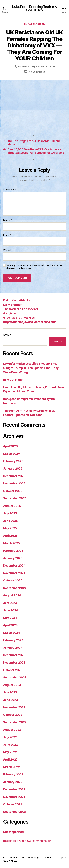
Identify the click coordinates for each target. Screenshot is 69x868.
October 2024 (13, 580)
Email (7, 235)
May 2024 (10, 618)
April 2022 (10, 759)
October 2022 (13, 715)
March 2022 (11, 767)
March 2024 (11, 633)
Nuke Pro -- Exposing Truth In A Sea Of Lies (35, 8)
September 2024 (15, 588)
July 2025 (10, 513)
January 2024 (13, 648)
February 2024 (13, 640)
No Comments (37, 72)
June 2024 (11, 610)
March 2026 (11, 454)
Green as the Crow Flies (19, 318)
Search (7, 335)
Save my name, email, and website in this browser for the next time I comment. (34, 267)
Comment (10, 190)
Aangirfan (10, 313)
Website (8, 250)
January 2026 (13, 469)
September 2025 (15, 498)
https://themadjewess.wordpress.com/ (30, 322)
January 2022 (13, 782)
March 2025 (11, 543)
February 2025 (13, 551)
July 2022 (10, 737)
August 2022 (12, 730)
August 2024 (12, 595)
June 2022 (10, 745)
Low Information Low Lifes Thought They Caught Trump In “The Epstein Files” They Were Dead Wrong (31, 368)
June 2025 (11, 521)
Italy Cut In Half (13, 380)
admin (25, 67)
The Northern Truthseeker (21, 309)
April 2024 (10, 625)
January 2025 (13, 558)
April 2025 (10, 536)
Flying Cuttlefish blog (17, 300)
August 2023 (12, 685)
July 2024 (10, 603)
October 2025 (13, 491)
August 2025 (12, 506)
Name (8, 220)
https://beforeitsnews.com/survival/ (27, 841)
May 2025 (10, 528)
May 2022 (10, 752)
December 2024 (14, 566)
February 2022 (13, 774)
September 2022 (15, 722)
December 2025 (14, 476)
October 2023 (13, 670)
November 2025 (14, 483)
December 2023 (14, 655)
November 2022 (14, 707)
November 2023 (14, 663)
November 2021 (14, 797)
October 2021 (13, 804)
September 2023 (15, 677)
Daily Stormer (12, 305)
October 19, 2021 (46, 67)
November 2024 (14, 573)
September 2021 (15, 812)
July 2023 (10, 692)
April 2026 (10, 446)
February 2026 (13, 461)
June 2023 (11, 700)
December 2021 (14, 789)
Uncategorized (34, 24)
